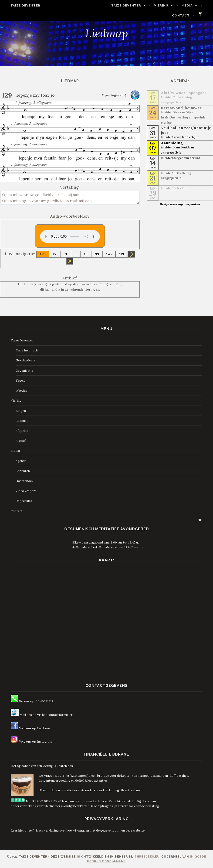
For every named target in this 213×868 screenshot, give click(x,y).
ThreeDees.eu (147, 857)
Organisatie (24, 371)
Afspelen (22, 431)
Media (192, 5)
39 (97, 254)
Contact (185, 15)
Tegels (20, 381)
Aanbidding (172, 143)
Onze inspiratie (27, 350)
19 (86, 254)
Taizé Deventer (21, 5)
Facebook (44, 728)
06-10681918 (44, 701)
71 (66, 254)
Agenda (21, 461)
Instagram (44, 742)
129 (43, 254)
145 (109, 254)
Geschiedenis (25, 360)
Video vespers (26, 491)
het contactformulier (57, 715)
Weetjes (21, 391)
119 (122, 254)
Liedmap (22, 421)
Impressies (24, 501)
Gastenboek (24, 481)
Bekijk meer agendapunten (180, 204)
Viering (166, 5)
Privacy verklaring (46, 830)
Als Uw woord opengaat (183, 93)
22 (55, 254)
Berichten (23, 471)
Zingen (21, 411)
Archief (21, 441)
